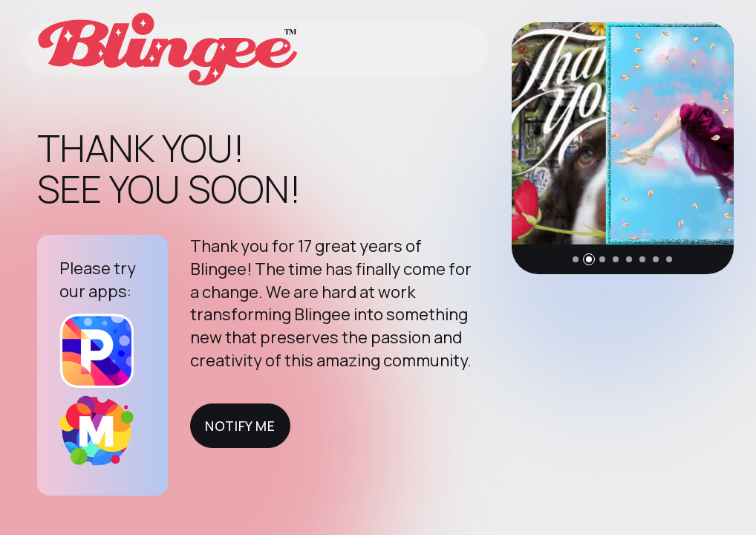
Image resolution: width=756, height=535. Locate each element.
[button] (576, 259)
